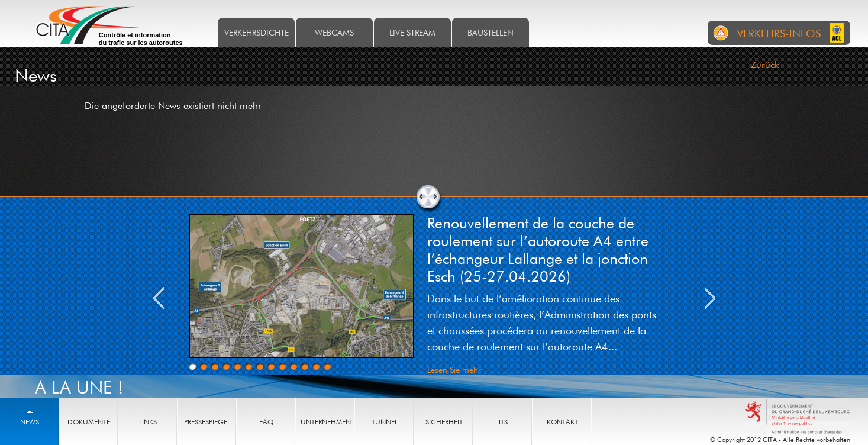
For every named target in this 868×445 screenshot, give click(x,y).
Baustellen (491, 32)
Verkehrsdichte (256, 32)
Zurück (765, 65)
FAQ (266, 422)
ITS (503, 422)
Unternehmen (326, 422)
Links (148, 422)
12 (316, 366)
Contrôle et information (141, 39)
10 (293, 366)
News (30, 422)
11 (305, 366)
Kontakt (562, 422)
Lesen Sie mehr (454, 370)
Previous (159, 298)
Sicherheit (444, 422)
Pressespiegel (207, 422)
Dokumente (89, 422)
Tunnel (385, 422)
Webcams (334, 32)
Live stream (412, 32)
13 (327, 366)
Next (710, 298)
